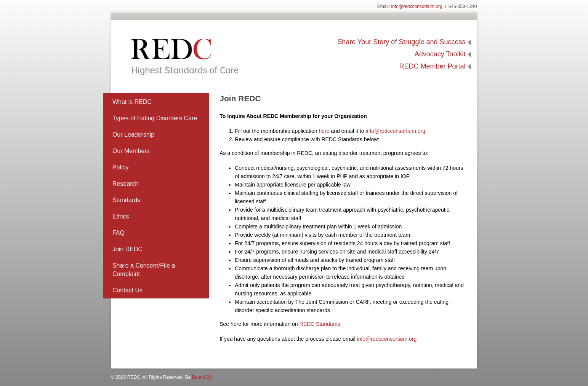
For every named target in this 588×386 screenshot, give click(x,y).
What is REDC (132, 102)
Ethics (121, 216)
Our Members (131, 151)
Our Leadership (133, 135)
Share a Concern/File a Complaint (144, 270)
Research (125, 184)
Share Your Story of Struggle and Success (401, 42)
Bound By (202, 377)
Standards (126, 200)
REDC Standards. (321, 324)
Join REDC (127, 249)
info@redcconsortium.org (417, 6)
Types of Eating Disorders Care (155, 118)
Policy (121, 167)
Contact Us (127, 290)
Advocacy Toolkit (440, 54)
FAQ (119, 233)
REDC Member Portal (432, 66)
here (324, 131)
